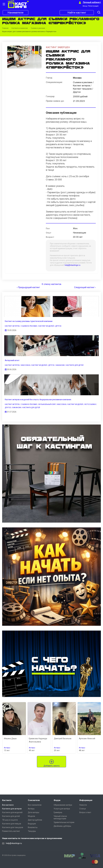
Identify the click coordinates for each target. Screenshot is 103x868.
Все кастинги (8, 805)
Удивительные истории (64, 822)
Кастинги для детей (11, 816)
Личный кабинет (92, 2)
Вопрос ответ (85, 812)
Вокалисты (33, 827)
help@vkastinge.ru (72, 265)
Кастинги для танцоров (13, 827)
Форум (57, 800)
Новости (83, 805)
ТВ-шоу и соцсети (10, 820)
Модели (31, 816)
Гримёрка (58, 812)
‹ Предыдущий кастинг (28, 287)
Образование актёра (63, 805)
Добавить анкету (52, 766)
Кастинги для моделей (12, 812)
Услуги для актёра (62, 809)
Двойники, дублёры (62, 826)
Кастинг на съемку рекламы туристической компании (29, 321)
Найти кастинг (77, 13)
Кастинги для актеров (12, 809)
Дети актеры (34, 812)
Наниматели (15, 13)
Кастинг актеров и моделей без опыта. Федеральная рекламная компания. (38, 400)
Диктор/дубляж (35, 820)
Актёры (31, 809)
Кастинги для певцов (12, 824)
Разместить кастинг (11, 831)
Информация (86, 800)
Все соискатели (35, 805)
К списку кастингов (51, 284)
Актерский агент (12, 360)
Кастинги (7, 800)
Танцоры (32, 831)
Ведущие (32, 824)
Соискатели (34, 800)
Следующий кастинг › (85, 287)
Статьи (83, 809)
